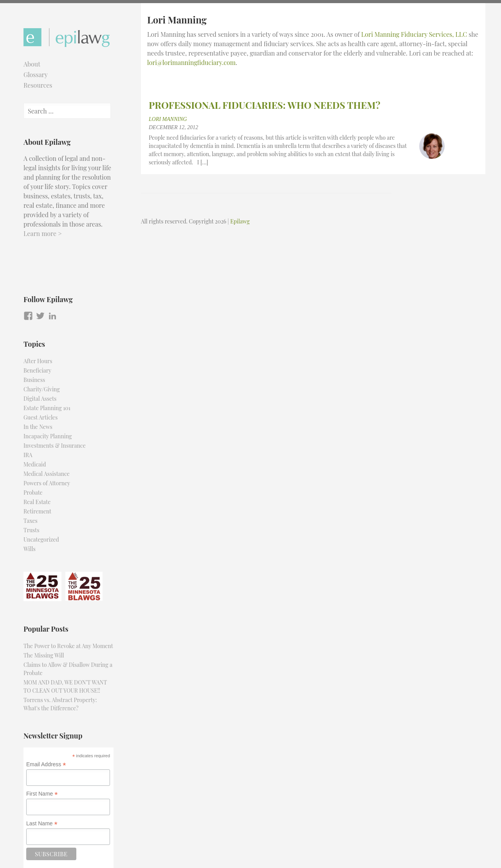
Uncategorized (41, 539)
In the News (38, 427)
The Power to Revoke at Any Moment (68, 646)
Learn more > (43, 233)
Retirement (37, 511)
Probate (33, 493)
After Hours (38, 361)
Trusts (32, 530)
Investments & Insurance (55, 446)
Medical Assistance (47, 474)
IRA (28, 455)
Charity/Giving (42, 389)
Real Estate (37, 502)
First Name (42, 794)
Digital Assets (40, 399)
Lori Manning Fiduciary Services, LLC (414, 34)
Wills (30, 549)
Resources (38, 85)
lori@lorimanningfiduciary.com (191, 62)
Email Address (46, 764)
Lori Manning (168, 119)
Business (34, 380)
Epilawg (240, 221)
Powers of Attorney (47, 483)
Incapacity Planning (48, 436)
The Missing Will (44, 655)
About (32, 64)
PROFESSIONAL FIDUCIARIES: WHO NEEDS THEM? (265, 105)
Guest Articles (41, 417)
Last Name (42, 824)
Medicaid (35, 464)
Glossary (36, 75)
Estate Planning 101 (47, 408)
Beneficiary (37, 370)
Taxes (31, 521)
